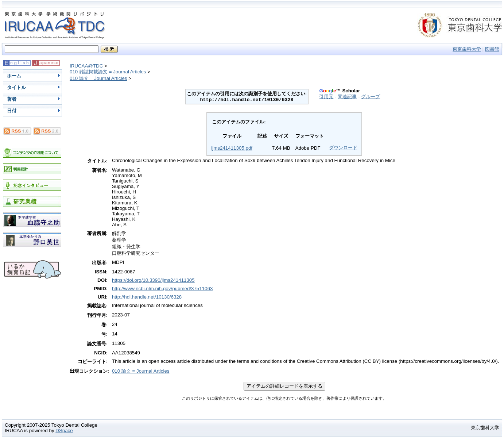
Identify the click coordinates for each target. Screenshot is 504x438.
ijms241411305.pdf (232, 148)
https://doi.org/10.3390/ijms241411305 (153, 280)
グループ (371, 97)
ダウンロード (343, 148)
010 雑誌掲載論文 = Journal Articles (108, 72)
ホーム (14, 76)
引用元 (326, 97)
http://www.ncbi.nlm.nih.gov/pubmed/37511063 (162, 289)
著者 (12, 99)
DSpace (64, 431)
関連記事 (347, 97)
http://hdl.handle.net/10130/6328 (147, 297)
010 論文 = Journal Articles (98, 78)
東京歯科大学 (467, 49)
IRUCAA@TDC (86, 66)
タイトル (16, 87)
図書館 (492, 49)
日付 (12, 111)
